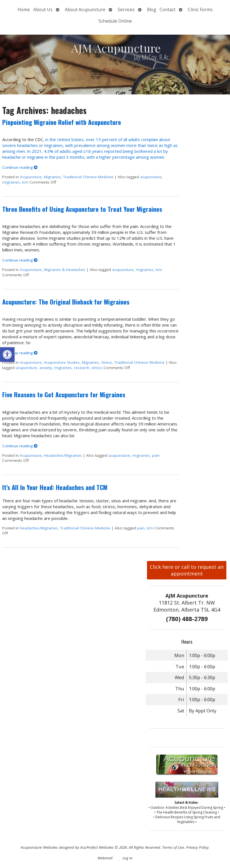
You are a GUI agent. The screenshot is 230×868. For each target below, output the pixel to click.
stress (97, 368)
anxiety (46, 368)
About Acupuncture (85, 9)
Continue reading (20, 167)
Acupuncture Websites (39, 847)
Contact (168, 9)
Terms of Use (173, 847)
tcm (25, 182)
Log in (127, 858)
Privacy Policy (197, 847)
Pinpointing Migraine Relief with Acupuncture (62, 122)
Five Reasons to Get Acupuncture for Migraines (64, 394)
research (82, 368)
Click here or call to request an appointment (187, 570)
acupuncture (151, 177)
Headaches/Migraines (63, 455)
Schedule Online (115, 21)
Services (126, 9)
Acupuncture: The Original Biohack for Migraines (66, 302)
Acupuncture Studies (62, 362)
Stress (107, 362)
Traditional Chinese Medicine (88, 177)
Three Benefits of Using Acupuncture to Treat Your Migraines (82, 209)
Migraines (52, 177)
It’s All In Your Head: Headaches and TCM (55, 487)
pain (156, 455)
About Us (43, 9)
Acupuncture (31, 177)
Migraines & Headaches (65, 270)
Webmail (105, 858)
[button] (7, 355)
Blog (152, 9)
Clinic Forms (200, 9)
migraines (11, 182)
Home (24, 9)
